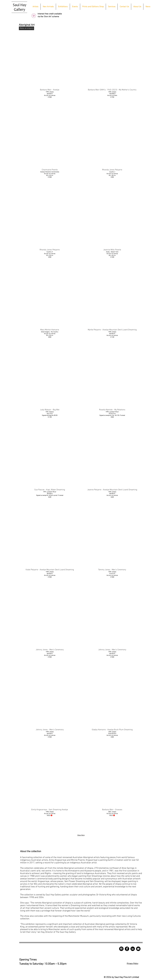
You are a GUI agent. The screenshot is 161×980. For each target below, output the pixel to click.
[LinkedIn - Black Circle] (133, 949)
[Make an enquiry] (26, 28)
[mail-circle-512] (138, 949)
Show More (81, 835)
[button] (63, 7)
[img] (112, 714)
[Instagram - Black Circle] (121, 949)
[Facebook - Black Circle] (127, 949)
